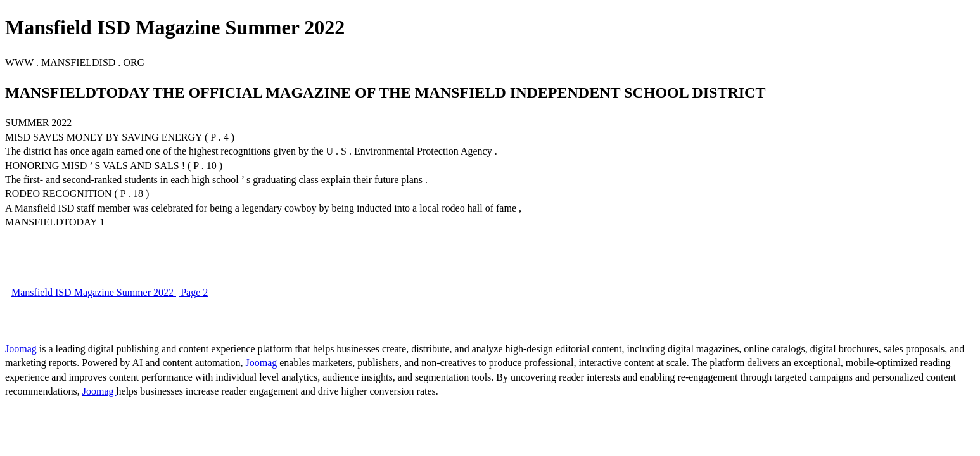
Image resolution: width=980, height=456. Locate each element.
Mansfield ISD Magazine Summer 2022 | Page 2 (110, 292)
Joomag (22, 349)
